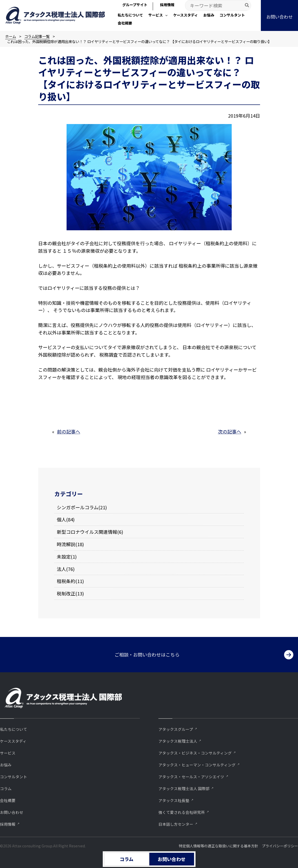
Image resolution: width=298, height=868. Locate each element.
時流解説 (66, 544)
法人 (61, 569)
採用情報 (8, 824)
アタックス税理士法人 (178, 741)
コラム (6, 788)
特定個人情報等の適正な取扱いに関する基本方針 (219, 846)
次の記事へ (230, 431)
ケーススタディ (13, 741)
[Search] (247, 5)
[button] (158, 15)
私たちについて (14, 729)
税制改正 (66, 593)
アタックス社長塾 (174, 800)
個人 (61, 519)
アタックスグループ (176, 729)
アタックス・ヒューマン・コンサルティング (197, 765)
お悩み (6, 765)
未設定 (64, 556)
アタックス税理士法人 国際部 (184, 788)
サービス (8, 753)
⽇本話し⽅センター (176, 824)
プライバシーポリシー (280, 846)
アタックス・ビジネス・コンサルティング (195, 753)
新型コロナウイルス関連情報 (87, 532)
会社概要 (8, 800)
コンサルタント (14, 777)
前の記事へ (69, 431)
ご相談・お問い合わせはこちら (147, 654)
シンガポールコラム (78, 507)
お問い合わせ (12, 812)
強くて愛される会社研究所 (182, 812)
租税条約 (66, 581)
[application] (165, 15)
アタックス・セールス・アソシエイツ (191, 777)
